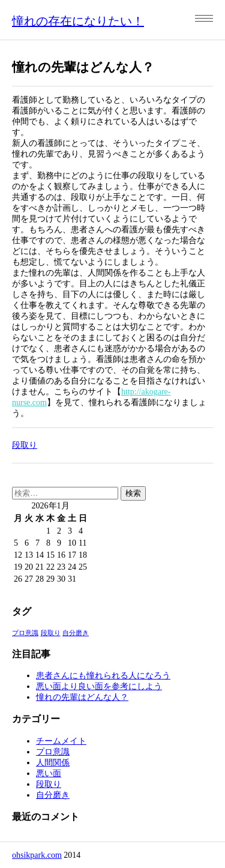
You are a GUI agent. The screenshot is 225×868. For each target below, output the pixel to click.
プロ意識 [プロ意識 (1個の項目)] (25, 633)
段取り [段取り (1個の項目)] (51, 633)
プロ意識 (53, 752)
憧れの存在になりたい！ (78, 21)
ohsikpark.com (37, 855)
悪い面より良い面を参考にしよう (99, 686)
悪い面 (49, 773)
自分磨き (53, 795)
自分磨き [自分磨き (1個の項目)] (76, 633)
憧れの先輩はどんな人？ (82, 697)
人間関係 (53, 763)
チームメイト (61, 741)
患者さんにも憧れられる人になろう (103, 676)
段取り (25, 445)
